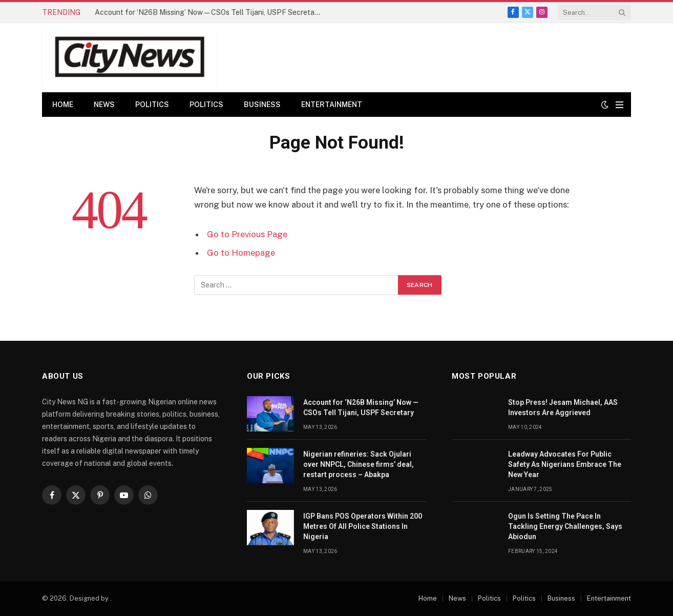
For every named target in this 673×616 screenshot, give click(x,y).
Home (63, 105)
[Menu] (619, 105)
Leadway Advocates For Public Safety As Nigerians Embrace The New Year (565, 464)
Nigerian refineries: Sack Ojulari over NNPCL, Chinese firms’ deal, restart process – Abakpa (359, 464)
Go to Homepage (241, 253)
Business (262, 105)
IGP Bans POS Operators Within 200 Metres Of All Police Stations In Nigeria (363, 526)
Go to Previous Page (247, 234)
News (104, 105)
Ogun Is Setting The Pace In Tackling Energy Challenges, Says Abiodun (565, 526)
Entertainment (332, 105)
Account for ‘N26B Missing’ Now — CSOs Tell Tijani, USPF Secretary (208, 12)
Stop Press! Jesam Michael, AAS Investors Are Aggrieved (563, 407)
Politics (152, 105)
